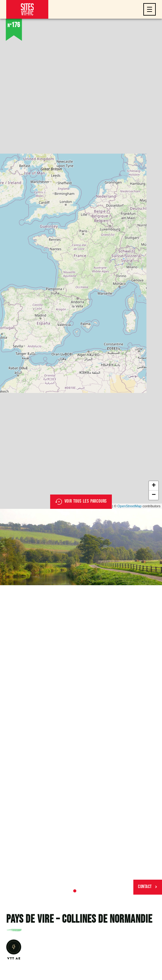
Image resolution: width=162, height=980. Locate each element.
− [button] (154, 495)
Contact (148, 887)
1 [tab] (75, 891)
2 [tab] (81, 891)
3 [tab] (87, 891)
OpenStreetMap (130, 506)
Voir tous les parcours (81, 502)
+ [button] (154, 486)
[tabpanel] (81, 547)
